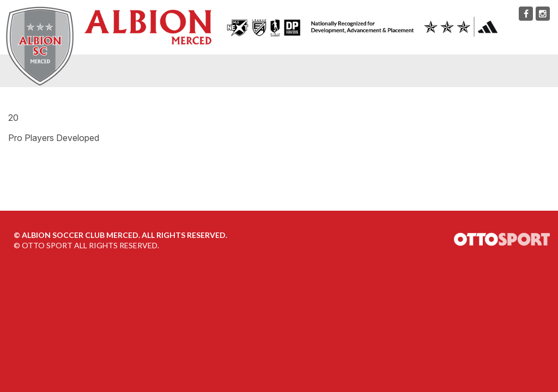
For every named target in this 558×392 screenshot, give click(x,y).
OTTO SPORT (47, 245)
